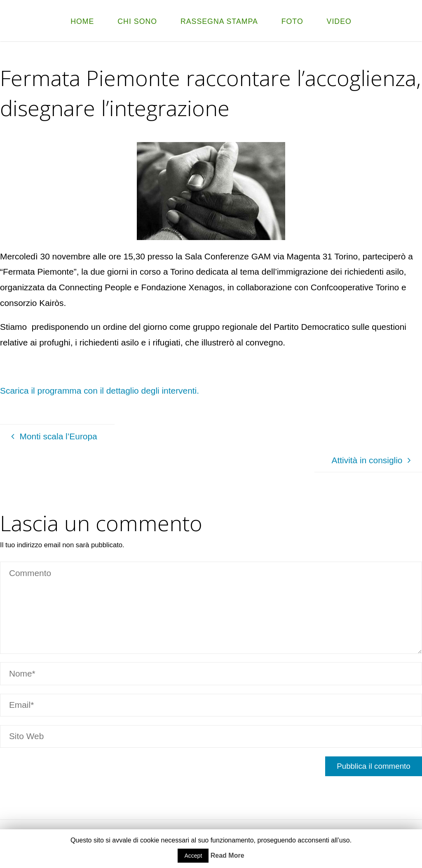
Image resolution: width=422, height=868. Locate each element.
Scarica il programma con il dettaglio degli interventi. (100, 391)
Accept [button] (193, 856)
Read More (227, 855)
